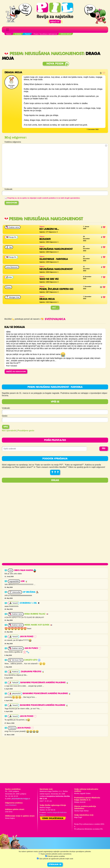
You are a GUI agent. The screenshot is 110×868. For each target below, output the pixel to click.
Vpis (6, 427)
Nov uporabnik (9, 431)
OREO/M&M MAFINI (25, 570)
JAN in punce (28, 637)
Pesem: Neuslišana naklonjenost (44, 54)
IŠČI (104, 449)
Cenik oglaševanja (53, 818)
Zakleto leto (32, 660)
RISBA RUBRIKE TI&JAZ (36, 614)
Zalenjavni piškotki (33, 672)
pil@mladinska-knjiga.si (21, 799)
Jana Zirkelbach (11, 805)
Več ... (55, 308)
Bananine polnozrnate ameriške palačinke (44, 683)
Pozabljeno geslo (26, 431)
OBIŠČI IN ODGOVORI (16, 371)
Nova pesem (55, 64)
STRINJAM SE (55, 865)
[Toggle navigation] (7, 30)
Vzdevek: (6, 408)
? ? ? (55, 472)
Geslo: (5, 416)
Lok (24, 581)
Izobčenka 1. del (30, 603)
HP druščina (31, 592)
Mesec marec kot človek (38, 625)
